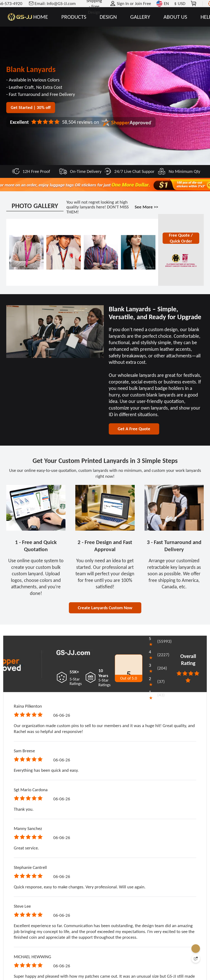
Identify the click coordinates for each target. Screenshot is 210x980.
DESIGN (108, 17)
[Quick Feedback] (196, 959)
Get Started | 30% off (31, 107)
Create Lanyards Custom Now (105, 608)
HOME (41, 17)
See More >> (146, 207)
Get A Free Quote (134, 429)
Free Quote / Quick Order (181, 238)
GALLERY (140, 17)
